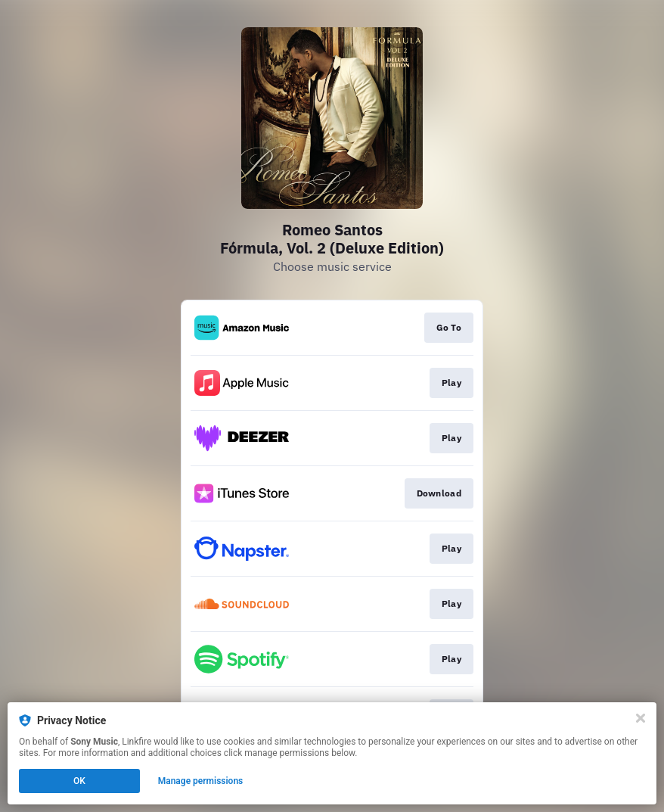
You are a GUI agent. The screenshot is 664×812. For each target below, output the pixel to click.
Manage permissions (201, 781)
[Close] (641, 718)
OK (79, 781)
